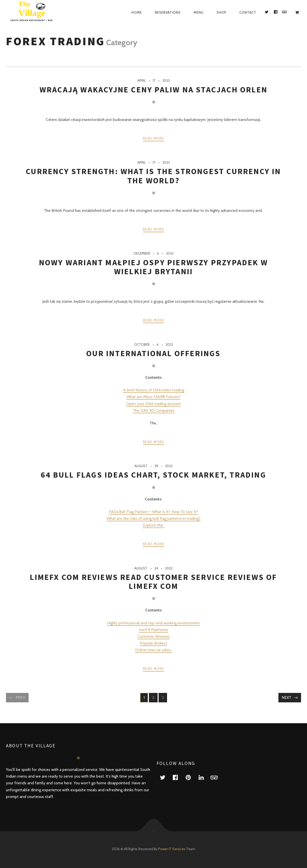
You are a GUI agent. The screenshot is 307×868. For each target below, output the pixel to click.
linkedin (204, 777)
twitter (166, 777)
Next (286, 698)
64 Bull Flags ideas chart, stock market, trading (153, 475)
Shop (221, 12)
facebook (178, 777)
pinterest (191, 777)
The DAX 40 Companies (154, 410)
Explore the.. (154, 525)
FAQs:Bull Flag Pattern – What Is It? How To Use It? (153, 512)
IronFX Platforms (153, 630)
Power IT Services (172, 849)
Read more (153, 138)
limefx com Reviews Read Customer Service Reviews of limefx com (153, 582)
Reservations (168, 12)
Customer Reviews (153, 636)
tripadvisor (217, 777)
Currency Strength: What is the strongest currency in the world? (153, 176)
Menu (199, 12)
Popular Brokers (153, 643)
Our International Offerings (153, 353)
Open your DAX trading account (153, 404)
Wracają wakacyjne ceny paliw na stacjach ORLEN (153, 90)
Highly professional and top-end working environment (153, 623)
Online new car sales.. (153, 650)
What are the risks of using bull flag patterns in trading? (154, 518)
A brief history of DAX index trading (154, 390)
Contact (248, 12)
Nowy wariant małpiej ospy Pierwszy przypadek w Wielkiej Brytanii (153, 267)
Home (137, 12)
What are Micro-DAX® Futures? (153, 397)
